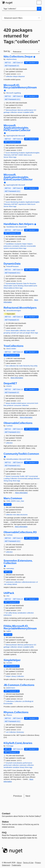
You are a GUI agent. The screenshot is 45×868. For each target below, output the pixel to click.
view (28, 331)
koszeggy (10, 746)
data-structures (22, 515)
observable (15, 331)
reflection (30, 765)
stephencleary (11, 59)
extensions (8, 246)
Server (6, 157)
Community (15, 476)
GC (35, 110)
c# (37, 582)
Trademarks (16, 865)
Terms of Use (28, 863)
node (21, 366)
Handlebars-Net (12, 227)
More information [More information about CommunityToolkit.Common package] (21, 493)
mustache (18, 244)
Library (14, 676)
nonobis (9, 663)
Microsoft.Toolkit (25, 459)
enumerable (31, 246)
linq (32, 366)
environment (14, 248)
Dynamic (19, 283)
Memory (21, 110)
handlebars (10, 244)
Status (5, 822)
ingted (9, 631)
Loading (7, 478)
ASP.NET (15, 155)
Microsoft (10, 93)
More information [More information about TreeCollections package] (17, 378)
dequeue (21, 76)
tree (7, 366)
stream (20, 112)
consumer (18, 405)
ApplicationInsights (33, 153)
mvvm (8, 331)
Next (28, 796)
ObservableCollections (18, 423)
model (33, 331)
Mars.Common (13, 498)
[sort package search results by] (25, 52)
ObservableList (9, 288)
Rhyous (9, 715)
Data (25, 283)
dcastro (9, 386)
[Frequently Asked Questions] (4, 833)
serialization (22, 613)
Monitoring (14, 153)
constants (16, 246)
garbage (7, 112)
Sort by (7, 51)
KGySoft (9, 763)
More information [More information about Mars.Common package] (21, 527)
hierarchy (26, 366)
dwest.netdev (11, 349)
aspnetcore (23, 204)
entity (35, 366)
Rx (28, 283)
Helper (8, 676)
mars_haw (20, 501)
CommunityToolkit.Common (21, 454)
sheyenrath (22, 227)
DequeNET (10, 383)
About (19, 863)
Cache (15, 286)
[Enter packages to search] (19, 9)
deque (15, 76)
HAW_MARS (11, 501)
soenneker (10, 568)
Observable (8, 286)
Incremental (33, 476)
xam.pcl (22, 333)
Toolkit (22, 476)
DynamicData (12, 264)
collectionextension (29, 582)
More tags (13, 157)
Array (10, 481)
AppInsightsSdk (12, 136)
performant (8, 765)
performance (29, 110)
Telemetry (7, 155)
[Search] (39, 9)
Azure (8, 153)
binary (15, 613)
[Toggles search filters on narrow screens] (39, 18)
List (23, 701)
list (17, 366)
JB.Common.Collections (19, 685)
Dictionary (20, 732)
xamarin (13, 333)
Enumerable (8, 703)
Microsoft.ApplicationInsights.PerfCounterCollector (17, 128)
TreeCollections (14, 346)
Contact (6, 814)
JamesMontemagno (14, 310)
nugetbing (17, 93)
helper (24, 244)
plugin (28, 333)
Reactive (33, 283)
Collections (10, 701)
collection (9, 76)
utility (10, 613)
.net (5, 584)
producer (10, 405)
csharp (9, 584)
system (6, 248)
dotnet (8, 476)
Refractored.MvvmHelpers (20, 308)
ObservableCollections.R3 (20, 532)
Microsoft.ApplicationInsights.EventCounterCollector (18, 177)
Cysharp (9, 426)
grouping (7, 333)
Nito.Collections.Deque (18, 57)
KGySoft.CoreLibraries (18, 743)
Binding (21, 286)
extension (23, 765)
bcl (7, 613)
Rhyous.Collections (16, 712)
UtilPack (9, 593)
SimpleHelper (12, 660)
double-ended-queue (19, 403)
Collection (14, 478)
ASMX (21, 155)
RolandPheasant (12, 266)
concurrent (31, 403)
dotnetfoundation (13, 459)
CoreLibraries (17, 763)
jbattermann (11, 688)
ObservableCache (30, 286)
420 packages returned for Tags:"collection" (22, 36)
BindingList (29, 701)
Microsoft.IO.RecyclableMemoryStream (20, 86)
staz (8, 596)
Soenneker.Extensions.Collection (18, 562)
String (6, 481)
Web (25, 155)
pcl (18, 333)
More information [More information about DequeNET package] (26, 417)
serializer (16, 767)
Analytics (22, 153)
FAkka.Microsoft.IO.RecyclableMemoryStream (20, 627)
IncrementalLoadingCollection (29, 478)
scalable (26, 112)
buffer (32, 112)
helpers (30, 244)
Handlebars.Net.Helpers (19, 224)
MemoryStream (11, 110)
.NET (27, 476)
